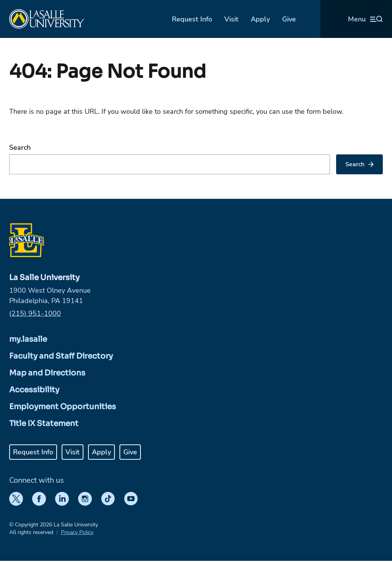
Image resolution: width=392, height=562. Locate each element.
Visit (231, 19)
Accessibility (34, 390)
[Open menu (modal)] (365, 19)
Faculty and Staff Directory (61, 356)
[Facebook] (39, 499)
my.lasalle (28, 339)
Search (20, 147)
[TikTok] (108, 499)
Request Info (192, 19)
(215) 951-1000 (35, 313)
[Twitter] (16, 499)
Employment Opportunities (63, 407)
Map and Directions (47, 373)
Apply (260, 19)
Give (289, 19)
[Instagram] (85, 499)
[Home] (47, 19)
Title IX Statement (44, 424)
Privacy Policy (77, 532)
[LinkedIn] (62, 499)
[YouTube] (131, 499)
